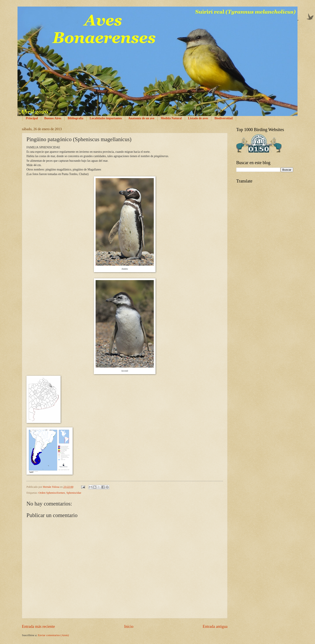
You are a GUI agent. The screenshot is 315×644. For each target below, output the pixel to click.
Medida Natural (171, 118)
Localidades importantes (106, 118)
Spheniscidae (74, 493)
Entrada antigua (215, 626)
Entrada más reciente (38, 626)
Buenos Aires (53, 118)
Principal (32, 118)
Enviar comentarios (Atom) (53, 635)
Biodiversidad (223, 118)
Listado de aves (198, 118)
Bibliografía (75, 118)
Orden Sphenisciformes (52, 493)
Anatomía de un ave (141, 118)
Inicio (129, 626)
